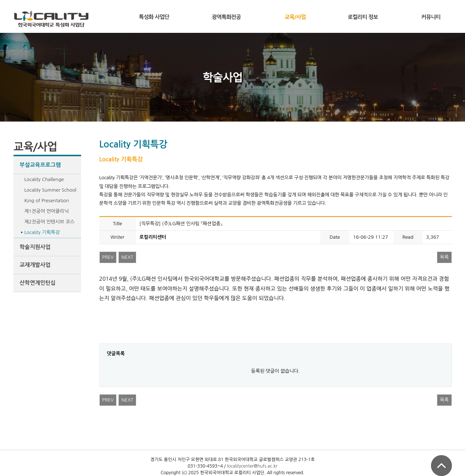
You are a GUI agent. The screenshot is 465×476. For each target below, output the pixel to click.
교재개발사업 (35, 265)
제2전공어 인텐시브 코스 (49, 222)
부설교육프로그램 (40, 165)
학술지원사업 (35, 247)
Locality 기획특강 (42, 232)
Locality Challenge (44, 179)
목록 (444, 257)
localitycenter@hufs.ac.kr (252, 466)
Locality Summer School (50, 190)
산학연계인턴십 (38, 283)
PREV (108, 257)
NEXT (127, 257)
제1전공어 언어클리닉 (47, 211)
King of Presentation (47, 201)
